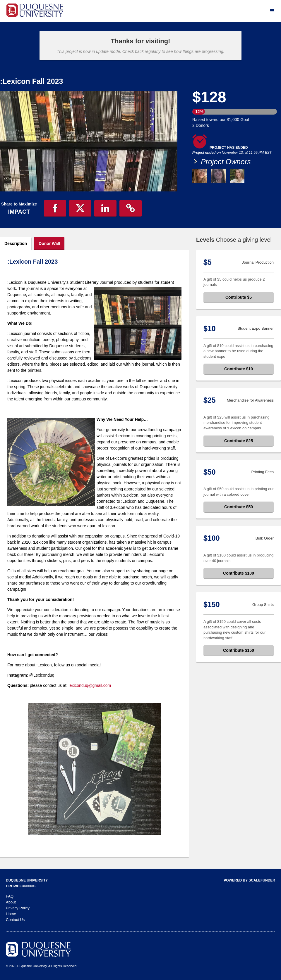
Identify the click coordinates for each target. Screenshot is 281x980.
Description (16, 243)
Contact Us (15, 920)
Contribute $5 (239, 297)
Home (11, 914)
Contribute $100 (239, 573)
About (11, 902)
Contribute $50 (239, 507)
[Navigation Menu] (272, 11)
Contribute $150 (239, 650)
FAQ (10, 896)
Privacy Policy (18, 908)
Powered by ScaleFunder (249, 880)
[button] (55, 208)
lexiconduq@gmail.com (90, 685)
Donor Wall (49, 243)
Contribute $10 (239, 369)
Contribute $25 (239, 441)
